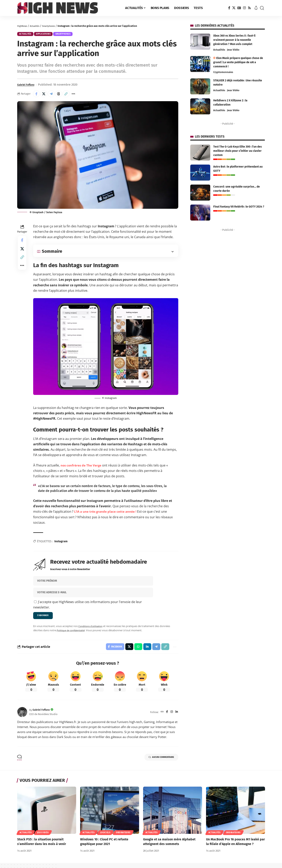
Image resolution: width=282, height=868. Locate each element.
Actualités (37, 26)
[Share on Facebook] (37, 96)
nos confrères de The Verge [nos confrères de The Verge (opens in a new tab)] (82, 468)
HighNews (23, 26)
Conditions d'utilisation (92, 630)
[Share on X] (46, 96)
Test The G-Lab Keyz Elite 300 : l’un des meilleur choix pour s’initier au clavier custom (238, 151)
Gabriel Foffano (28, 86)
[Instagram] (244, 8)
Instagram (61, 544)
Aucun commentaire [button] (157, 763)
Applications (48, 35)
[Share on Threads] (63, 96)
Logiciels (105, 837)
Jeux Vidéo (233, 50)
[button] (262, 8)
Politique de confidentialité (73, 634)
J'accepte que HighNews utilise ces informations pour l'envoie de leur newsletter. (88, 607)
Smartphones (54, 26)
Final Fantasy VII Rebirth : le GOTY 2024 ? (239, 207)
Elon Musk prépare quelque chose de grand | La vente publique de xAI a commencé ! (238, 62)
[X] (234, 8)
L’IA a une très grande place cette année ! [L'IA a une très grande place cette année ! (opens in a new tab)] (107, 514)
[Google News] (239, 8)
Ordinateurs (123, 837)
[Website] (161, 717)
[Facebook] (229, 8)
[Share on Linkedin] (145, 651)
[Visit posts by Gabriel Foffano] (22, 717)
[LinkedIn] (176, 717)
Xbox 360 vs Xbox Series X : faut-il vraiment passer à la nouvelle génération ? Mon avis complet (234, 40)
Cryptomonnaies (223, 72)
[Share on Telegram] (54, 96)
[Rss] (249, 8)
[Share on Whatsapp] (136, 651)
